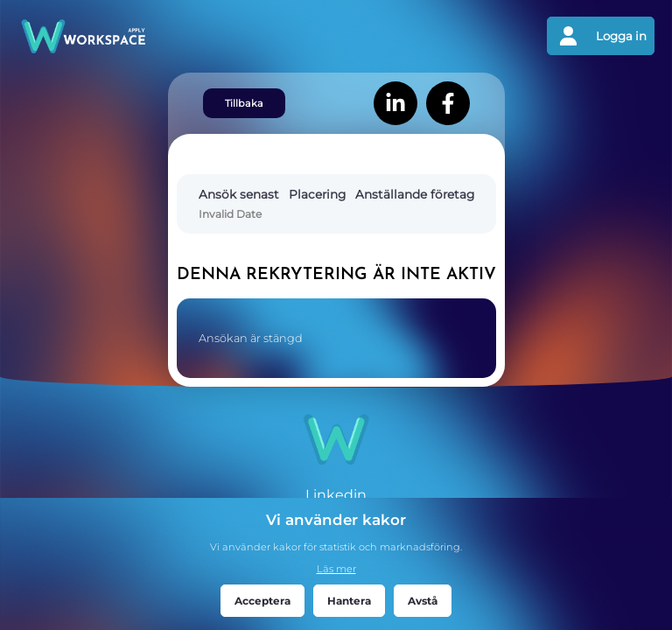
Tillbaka (244, 103)
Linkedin (336, 495)
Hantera (349, 601)
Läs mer (336, 569)
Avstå (423, 601)
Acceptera (262, 601)
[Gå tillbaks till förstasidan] (177, 36)
